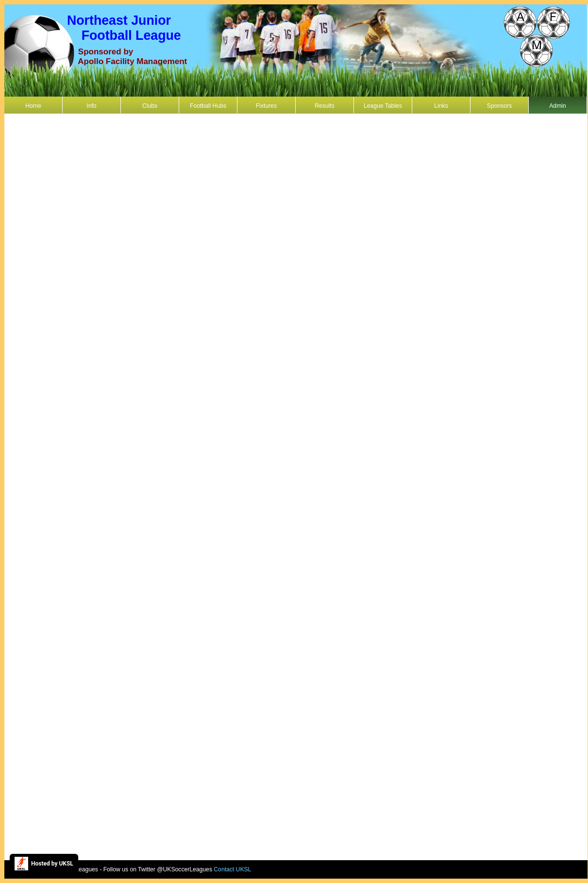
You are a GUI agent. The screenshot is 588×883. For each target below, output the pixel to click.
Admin (557, 106)
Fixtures (266, 106)
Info (91, 106)
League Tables (383, 106)
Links (441, 106)
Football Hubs (208, 106)
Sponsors (499, 106)
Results (325, 106)
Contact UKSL (232, 869)
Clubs (150, 106)
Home (33, 106)
